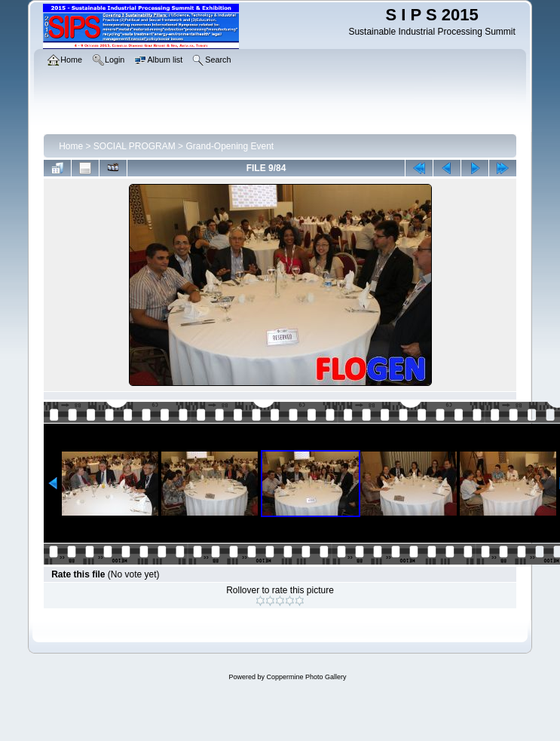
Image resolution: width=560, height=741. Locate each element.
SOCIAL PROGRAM (135, 146)
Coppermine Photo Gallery (306, 677)
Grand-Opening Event (230, 146)
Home (71, 146)
